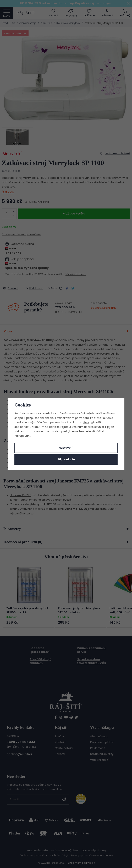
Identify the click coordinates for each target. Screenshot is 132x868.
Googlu (88, 422)
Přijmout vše (66, 459)
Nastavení (66, 448)
